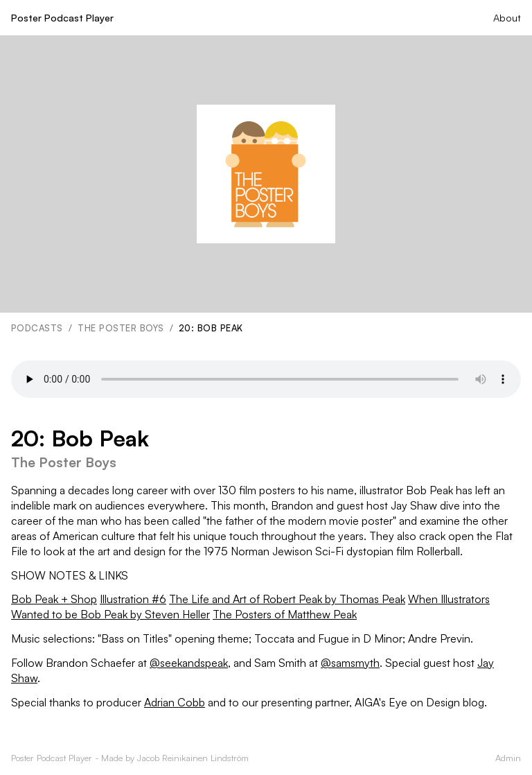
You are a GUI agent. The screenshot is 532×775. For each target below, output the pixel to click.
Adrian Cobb (175, 702)
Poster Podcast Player (62, 17)
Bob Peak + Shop (54, 599)
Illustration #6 (133, 599)
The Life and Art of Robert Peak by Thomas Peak (287, 599)
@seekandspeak (189, 663)
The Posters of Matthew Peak (285, 614)
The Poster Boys (121, 328)
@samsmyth (350, 663)
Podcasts (37, 328)
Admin (508, 758)
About (507, 17)
